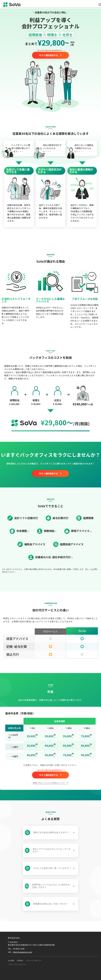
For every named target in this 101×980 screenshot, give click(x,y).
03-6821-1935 (19, 949)
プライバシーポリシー (34, 961)
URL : (20, 952)
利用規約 (20, 961)
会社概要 (11, 961)
